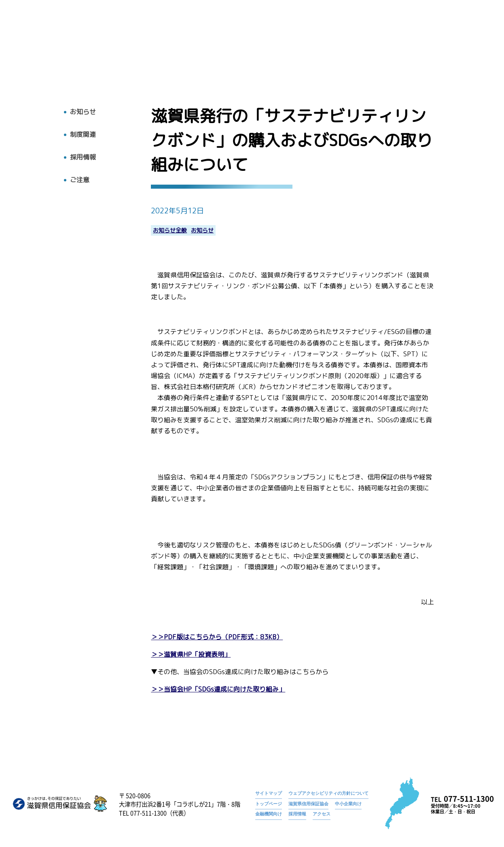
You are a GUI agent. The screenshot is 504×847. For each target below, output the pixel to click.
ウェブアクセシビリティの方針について (328, 793)
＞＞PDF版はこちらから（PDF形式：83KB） (217, 637)
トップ (234, 43)
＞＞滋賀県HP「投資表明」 (191, 654)
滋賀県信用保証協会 (308, 804)
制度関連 (83, 135)
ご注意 (80, 180)
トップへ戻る (36, 53)
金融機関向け (269, 814)
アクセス (460, 43)
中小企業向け (348, 804)
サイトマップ (269, 793)
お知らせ (271, 30)
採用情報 (424, 43)
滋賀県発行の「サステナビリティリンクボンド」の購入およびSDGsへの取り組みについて (392, 30)
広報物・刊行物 (345, 43)
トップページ (233, 30)
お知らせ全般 (170, 231)
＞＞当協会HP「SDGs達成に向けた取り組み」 (218, 689)
